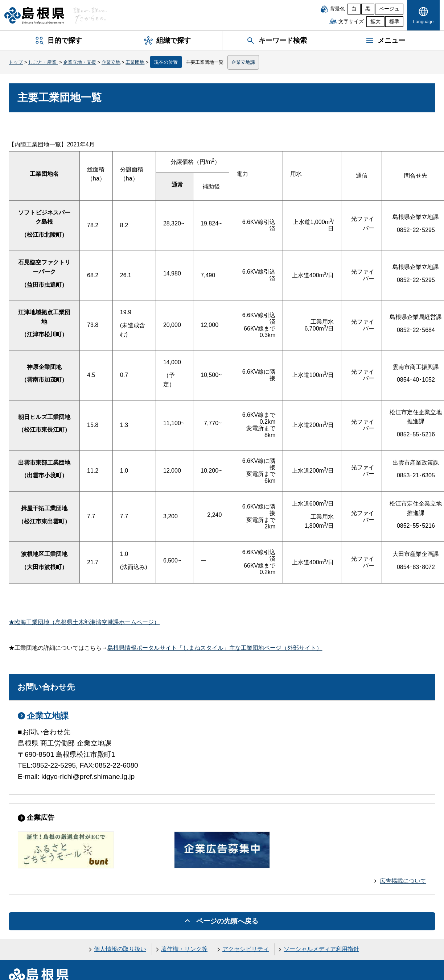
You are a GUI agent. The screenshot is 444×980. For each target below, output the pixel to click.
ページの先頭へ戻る (227, 921)
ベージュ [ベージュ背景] (389, 9)
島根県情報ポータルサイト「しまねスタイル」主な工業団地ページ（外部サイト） (215, 648)
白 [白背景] (354, 9)
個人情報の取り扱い (120, 949)
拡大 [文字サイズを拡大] (375, 22)
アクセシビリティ (246, 949)
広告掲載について (403, 881)
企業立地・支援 (80, 62)
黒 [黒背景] (368, 9)
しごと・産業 (43, 62)
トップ (16, 62)
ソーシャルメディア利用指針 (321, 949)
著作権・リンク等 (184, 949)
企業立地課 (243, 62)
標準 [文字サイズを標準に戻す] (394, 22)
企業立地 (111, 62)
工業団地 (135, 62)
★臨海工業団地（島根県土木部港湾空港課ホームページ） (84, 622)
